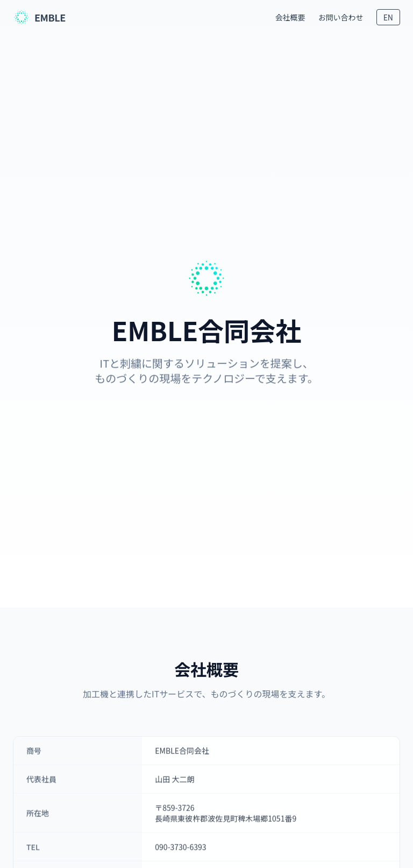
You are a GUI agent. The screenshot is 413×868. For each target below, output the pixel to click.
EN (388, 17)
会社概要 (290, 17)
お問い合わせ (341, 17)
